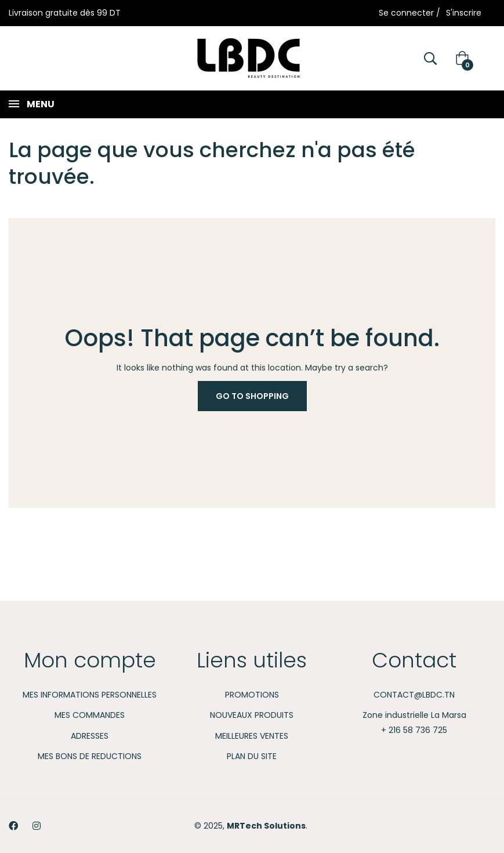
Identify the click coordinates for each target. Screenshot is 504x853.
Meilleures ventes (252, 736)
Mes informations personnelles (90, 695)
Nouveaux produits (252, 715)
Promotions (252, 695)
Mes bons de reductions (90, 756)
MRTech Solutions (266, 826)
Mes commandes (90, 715)
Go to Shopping (252, 396)
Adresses (90, 736)
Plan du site (252, 756)
